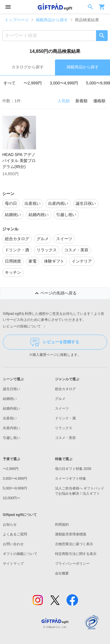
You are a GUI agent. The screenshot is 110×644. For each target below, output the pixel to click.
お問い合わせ (13, 544)
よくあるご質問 (15, 534)
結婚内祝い (12, 408)
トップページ (17, 20)
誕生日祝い (12, 389)
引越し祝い (12, 438)
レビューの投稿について (25, 327)
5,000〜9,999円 (15, 488)
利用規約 (62, 525)
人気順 (64, 101)
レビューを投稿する (55, 342)
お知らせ (10, 525)
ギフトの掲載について (20, 554)
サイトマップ (13, 564)
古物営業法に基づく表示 (74, 544)
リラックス (64, 428)
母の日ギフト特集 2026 (73, 469)
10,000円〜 (12, 498)
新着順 (81, 101)
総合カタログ (65, 389)
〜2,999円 (33, 83)
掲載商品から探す (52, 20)
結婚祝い (10, 399)
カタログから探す (28, 67)
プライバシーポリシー (72, 564)
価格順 (99, 101)
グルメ (60, 399)
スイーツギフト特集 (71, 479)
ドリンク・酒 (65, 418)
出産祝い (10, 418)
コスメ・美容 (65, 438)
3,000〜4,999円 (64, 83)
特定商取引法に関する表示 (76, 554)
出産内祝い (12, 428)
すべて (10, 83)
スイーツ (62, 408)
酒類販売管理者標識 (71, 534)
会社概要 (62, 573)
